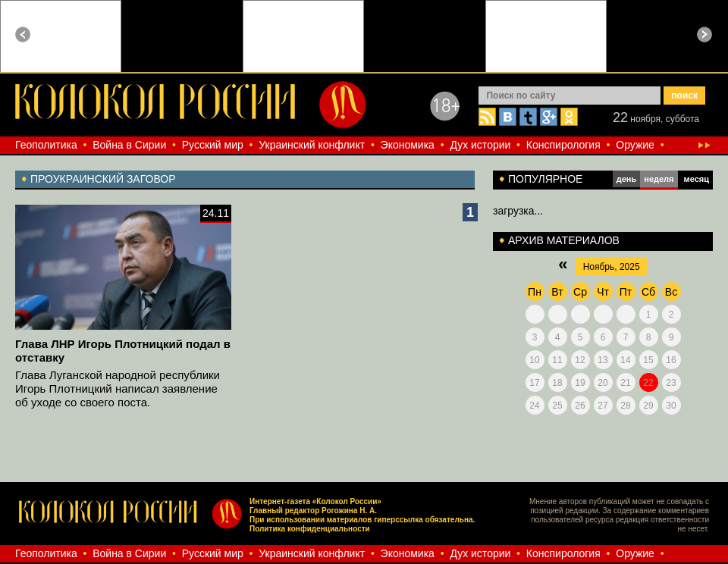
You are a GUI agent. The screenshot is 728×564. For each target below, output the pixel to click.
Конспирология (563, 145)
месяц (697, 179)
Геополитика (46, 145)
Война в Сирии (129, 145)
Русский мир (213, 145)
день (627, 179)
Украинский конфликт (312, 145)
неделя (659, 179)
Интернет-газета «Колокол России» (315, 501)
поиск (684, 96)
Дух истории (480, 145)
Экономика (408, 145)
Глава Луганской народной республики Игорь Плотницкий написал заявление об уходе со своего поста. (118, 389)
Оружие (635, 145)
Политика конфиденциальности (310, 529)
